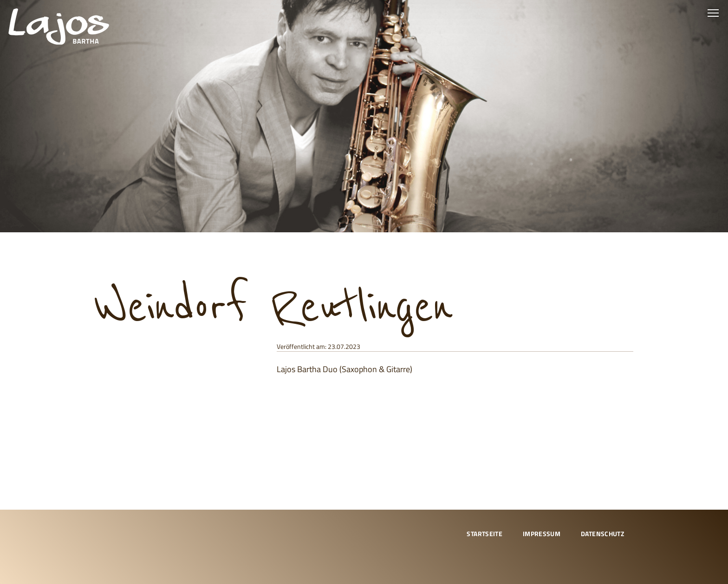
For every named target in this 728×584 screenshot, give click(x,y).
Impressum (542, 534)
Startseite (484, 534)
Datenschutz (602, 534)
